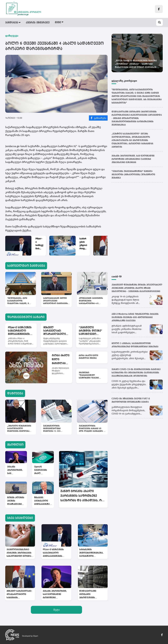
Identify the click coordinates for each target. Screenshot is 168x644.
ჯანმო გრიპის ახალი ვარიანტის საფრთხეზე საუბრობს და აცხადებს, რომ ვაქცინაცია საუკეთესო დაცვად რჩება (83, 496)
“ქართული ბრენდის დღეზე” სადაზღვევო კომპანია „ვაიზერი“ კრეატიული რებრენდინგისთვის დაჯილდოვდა (92, 331)
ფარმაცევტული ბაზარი (71, 23)
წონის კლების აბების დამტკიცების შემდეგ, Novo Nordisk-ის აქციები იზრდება (16, 501)
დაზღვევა (99, 23)
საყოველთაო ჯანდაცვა (26, 266)
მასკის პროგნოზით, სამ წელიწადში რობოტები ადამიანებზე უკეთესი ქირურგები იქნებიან (15, 470)
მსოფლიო (118, 23)
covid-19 (117, 277)
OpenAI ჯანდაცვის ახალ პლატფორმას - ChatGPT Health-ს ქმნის (42, 470)
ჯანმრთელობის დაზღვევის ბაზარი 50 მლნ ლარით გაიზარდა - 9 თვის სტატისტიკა (92, 429)
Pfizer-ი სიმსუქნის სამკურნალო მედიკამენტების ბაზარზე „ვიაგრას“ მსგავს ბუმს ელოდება (39, 244)
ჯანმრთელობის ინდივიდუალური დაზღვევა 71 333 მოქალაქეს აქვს (52, 429)
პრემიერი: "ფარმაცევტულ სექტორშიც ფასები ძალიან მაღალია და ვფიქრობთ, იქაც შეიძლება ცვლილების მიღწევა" (90, 375)
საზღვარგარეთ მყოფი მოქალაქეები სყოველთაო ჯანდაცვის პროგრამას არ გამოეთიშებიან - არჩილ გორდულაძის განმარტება (56, 301)
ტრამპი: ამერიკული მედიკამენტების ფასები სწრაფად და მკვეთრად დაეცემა (43, 501)
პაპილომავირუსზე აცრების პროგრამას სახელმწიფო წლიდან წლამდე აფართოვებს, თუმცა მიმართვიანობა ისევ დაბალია (20, 553)
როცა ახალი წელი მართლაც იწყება (61, 360)
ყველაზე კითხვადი (124, 81)
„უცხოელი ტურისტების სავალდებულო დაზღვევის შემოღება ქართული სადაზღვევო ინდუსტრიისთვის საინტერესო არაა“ (19, 429)
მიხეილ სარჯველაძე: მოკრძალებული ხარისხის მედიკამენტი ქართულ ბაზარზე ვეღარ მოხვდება (56, 331)
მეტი (57, 610)
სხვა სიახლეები (20, 518)
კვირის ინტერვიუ (38, 23)
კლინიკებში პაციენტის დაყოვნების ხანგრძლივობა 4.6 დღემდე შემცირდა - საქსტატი (91, 301)
